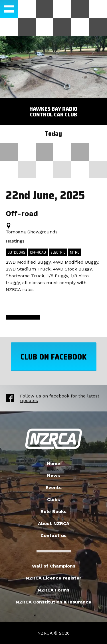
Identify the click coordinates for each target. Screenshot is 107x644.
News (53, 476)
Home (53, 464)
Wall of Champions (54, 566)
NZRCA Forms (53, 590)
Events (54, 487)
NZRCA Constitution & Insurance (53, 602)
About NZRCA (54, 523)
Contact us (53, 535)
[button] (9, 9)
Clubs (53, 499)
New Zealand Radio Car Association (54, 439)
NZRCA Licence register (53, 578)
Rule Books (53, 511)
